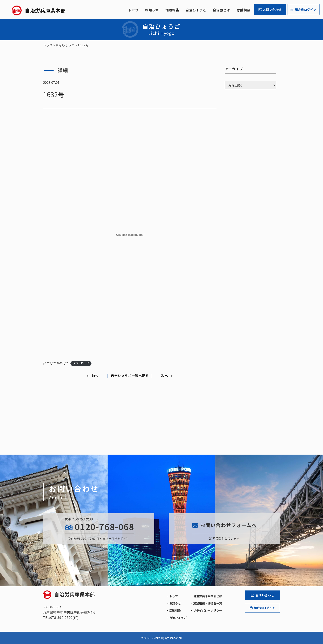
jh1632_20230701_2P (56, 363)
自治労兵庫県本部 (69, 594)
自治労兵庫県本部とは (208, 596)
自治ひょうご (196, 10)
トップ (133, 10)
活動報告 (172, 10)
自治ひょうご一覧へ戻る (130, 376)
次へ (164, 376)
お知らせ (152, 10)
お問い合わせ (272, 9)
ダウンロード (81, 363)
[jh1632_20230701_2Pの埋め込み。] (130, 235)
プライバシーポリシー (208, 610)
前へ (95, 376)
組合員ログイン (306, 9)
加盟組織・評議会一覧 (208, 603)
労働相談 (243, 10)
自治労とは (221, 10)
